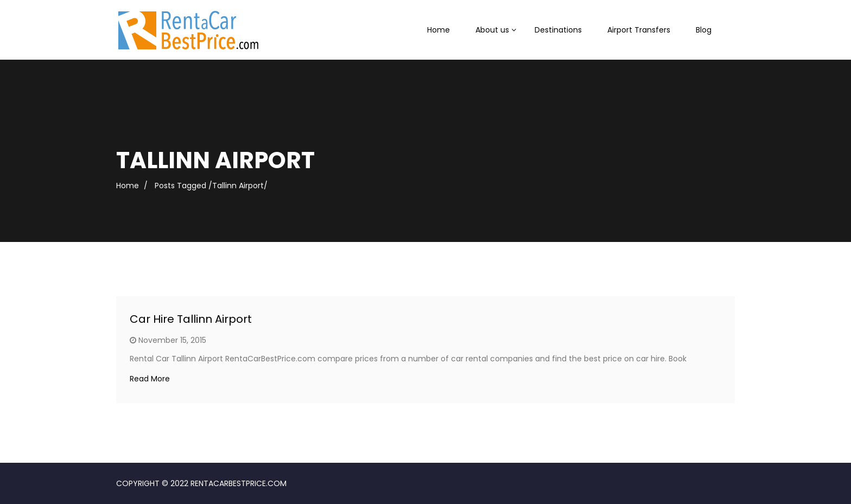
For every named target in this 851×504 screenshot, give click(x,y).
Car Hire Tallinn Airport (191, 319)
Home (439, 30)
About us (492, 30)
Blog (704, 30)
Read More (150, 379)
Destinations (558, 30)
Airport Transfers (639, 30)
